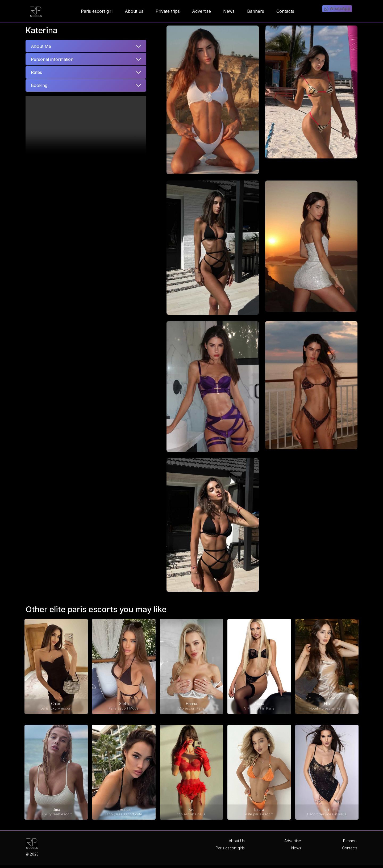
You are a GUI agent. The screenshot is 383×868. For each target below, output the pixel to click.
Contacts (350, 848)
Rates (36, 72)
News (296, 848)
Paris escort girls (230, 848)
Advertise (293, 841)
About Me (41, 46)
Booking (39, 85)
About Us (237, 841)
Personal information (52, 59)
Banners (350, 841)
